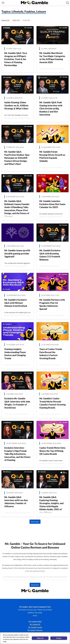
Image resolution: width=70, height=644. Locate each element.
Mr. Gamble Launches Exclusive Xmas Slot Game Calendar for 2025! (52, 204)
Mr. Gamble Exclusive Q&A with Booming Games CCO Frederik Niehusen (50, 255)
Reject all (40, 638)
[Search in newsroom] (67, 3)
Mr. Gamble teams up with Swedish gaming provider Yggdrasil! (17, 253)
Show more (35, 522)
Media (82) (16, 20)
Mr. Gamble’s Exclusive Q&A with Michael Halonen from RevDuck (16, 303)
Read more (35, 585)
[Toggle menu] (3, 3)
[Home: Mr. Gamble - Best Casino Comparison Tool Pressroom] (35, 3)
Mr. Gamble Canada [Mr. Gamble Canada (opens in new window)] (35, 627)
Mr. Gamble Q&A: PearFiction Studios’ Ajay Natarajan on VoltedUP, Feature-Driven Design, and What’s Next (17, 158)
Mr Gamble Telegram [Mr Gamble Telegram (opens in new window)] (35, 630)
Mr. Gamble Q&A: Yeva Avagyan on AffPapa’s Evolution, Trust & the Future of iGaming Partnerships (16, 59)
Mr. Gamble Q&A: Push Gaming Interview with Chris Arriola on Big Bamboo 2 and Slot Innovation (51, 108)
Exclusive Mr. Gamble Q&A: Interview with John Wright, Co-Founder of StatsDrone (17, 403)
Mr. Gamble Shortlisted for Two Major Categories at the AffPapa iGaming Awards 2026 (52, 58)
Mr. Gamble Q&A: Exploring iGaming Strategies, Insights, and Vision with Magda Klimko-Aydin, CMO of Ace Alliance (51, 505)
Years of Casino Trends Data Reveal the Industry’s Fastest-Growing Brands (51, 354)
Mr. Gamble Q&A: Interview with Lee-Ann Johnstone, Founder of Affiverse (16, 502)
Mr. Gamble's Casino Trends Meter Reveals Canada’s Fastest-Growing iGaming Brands (53, 403)
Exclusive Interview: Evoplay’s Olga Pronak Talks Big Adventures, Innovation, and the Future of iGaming (17, 454)
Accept (59, 638)
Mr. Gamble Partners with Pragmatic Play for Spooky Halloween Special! (52, 304)
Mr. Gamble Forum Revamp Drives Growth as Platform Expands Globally (52, 156)
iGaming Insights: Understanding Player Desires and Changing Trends (15, 354)
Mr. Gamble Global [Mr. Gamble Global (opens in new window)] (35, 621)
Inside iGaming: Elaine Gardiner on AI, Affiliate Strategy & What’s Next (16, 105)
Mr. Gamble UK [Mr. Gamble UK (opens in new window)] (35, 624)
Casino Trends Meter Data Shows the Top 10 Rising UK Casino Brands (52, 451)
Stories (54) (5, 20)
